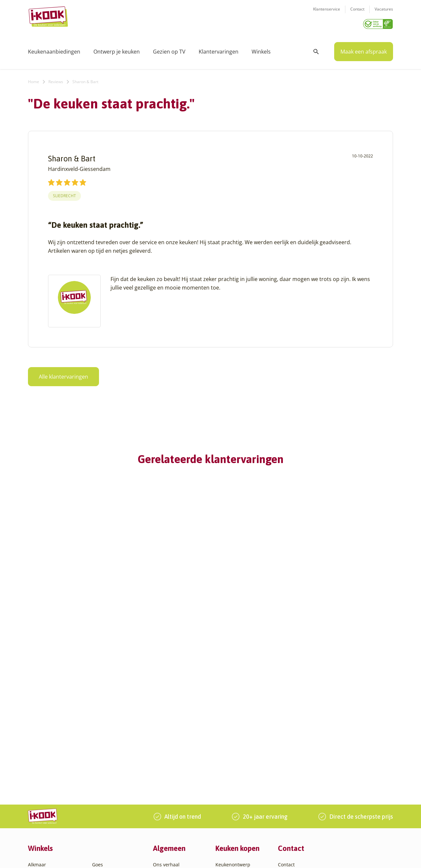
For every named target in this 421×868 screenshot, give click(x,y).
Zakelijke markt (170, 738)
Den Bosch (40, 793)
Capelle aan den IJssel (52, 785)
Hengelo (101, 730)
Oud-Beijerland (109, 754)
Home (34, 79)
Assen (35, 762)
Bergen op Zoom (46, 777)
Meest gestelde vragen (178, 754)
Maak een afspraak (364, 49)
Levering (225, 746)
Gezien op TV (169, 49)
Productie (226, 722)
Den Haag (39, 801)
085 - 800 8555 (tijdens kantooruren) (327, 754)
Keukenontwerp (233, 714)
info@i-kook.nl (330, 746)
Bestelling (226, 738)
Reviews (56, 79)
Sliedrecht (64, 193)
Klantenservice (327, 13)
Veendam (102, 793)
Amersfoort (40, 730)
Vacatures (384, 13)
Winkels (261, 49)
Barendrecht (42, 770)
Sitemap (265, 856)
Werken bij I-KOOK (173, 746)
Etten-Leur (39, 825)
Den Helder (40, 809)
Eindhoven (40, 817)
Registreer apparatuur (178, 762)
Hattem (100, 722)
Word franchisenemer (177, 770)
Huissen (101, 738)
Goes (98, 714)
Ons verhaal (166, 714)
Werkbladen (229, 770)
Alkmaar (37, 714)
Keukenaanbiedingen (54, 49)
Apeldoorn (39, 754)
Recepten (163, 730)
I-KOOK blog (166, 722)
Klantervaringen (219, 49)
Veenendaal (105, 801)
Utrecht (100, 785)
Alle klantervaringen (63, 374)
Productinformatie (235, 762)
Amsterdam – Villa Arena (55, 746)
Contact (357, 13)
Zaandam (102, 809)
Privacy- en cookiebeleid (227, 856)
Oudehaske (105, 762)
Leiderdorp (104, 746)
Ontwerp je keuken (117, 49)
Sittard (99, 770)
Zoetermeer (105, 817)
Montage (225, 730)
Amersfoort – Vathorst (52, 738)
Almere (36, 722)
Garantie (225, 754)
